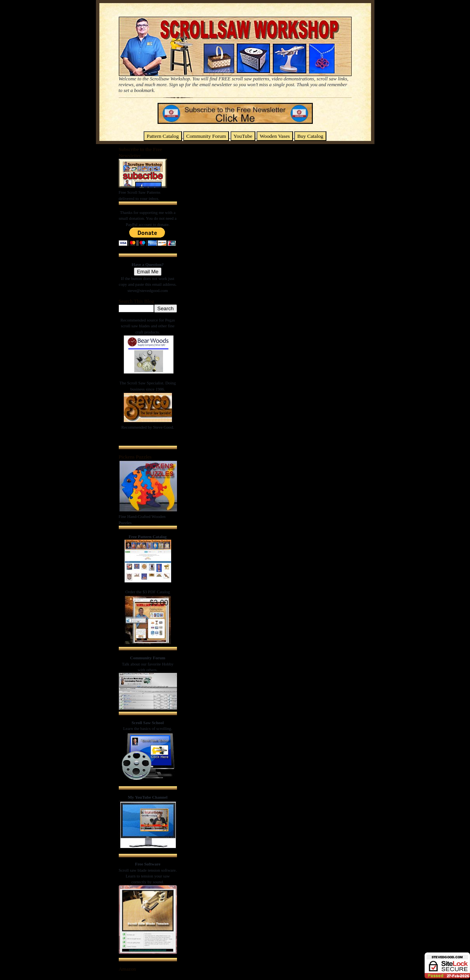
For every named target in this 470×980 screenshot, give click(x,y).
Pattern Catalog (163, 136)
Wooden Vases (275, 136)
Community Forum (206, 136)
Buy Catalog (310, 136)
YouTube (243, 136)
